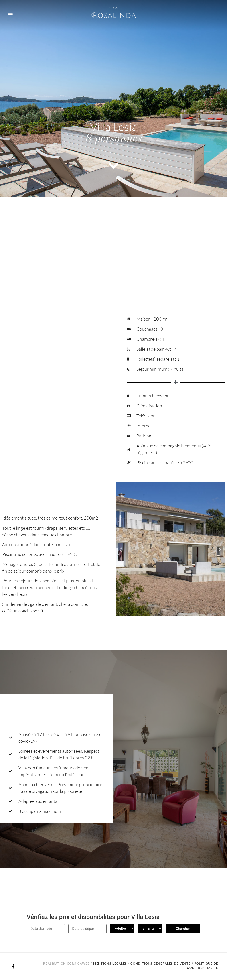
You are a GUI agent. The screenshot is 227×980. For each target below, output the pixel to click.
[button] (10, 13)
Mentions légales (110, 964)
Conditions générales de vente (160, 964)
